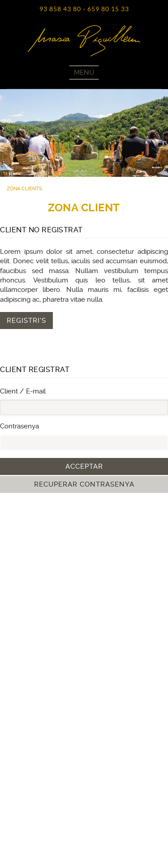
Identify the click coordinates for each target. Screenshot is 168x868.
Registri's (26, 321)
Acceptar (84, 466)
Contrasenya (19, 426)
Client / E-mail (23, 391)
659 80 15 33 (108, 9)
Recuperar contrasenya (84, 484)
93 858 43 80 (60, 9)
